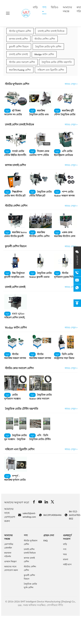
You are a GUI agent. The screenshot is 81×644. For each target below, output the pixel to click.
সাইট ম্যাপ (67, 564)
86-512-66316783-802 (73, 515)
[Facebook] (34, 502)
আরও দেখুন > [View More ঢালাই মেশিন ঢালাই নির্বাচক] (71, 124)
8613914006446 (50, 515)
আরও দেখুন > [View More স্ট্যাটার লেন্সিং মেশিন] (71, 206)
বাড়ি (35, 7)
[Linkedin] (46, 502)
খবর (65, 554)
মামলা (66, 559)
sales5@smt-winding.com (27, 515)
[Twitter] (52, 502)
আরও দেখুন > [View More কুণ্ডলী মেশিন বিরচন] (71, 246)
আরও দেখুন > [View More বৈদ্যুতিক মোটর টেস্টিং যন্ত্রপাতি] (71, 409)
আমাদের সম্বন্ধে (67, 9)
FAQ (46, 541)
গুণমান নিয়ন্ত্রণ (10, 561)
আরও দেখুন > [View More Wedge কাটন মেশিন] (71, 327)
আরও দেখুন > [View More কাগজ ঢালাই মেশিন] (71, 165)
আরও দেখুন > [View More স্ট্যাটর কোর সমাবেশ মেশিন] (71, 368)
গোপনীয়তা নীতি (55, 605)
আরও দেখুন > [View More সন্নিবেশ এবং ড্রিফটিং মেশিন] (71, 449)
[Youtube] (40, 502)
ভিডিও (55, 7)
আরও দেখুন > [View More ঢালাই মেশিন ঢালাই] (71, 287)
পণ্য (44, 7)
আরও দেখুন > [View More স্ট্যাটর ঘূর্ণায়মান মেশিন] (71, 84)
